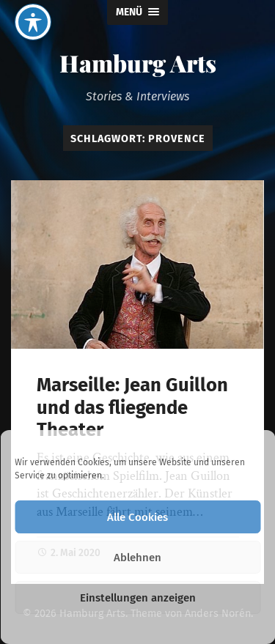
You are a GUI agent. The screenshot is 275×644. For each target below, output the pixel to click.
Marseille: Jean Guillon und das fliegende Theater (132, 407)
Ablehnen (137, 558)
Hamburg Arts (138, 63)
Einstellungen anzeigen (138, 598)
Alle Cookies (137, 517)
